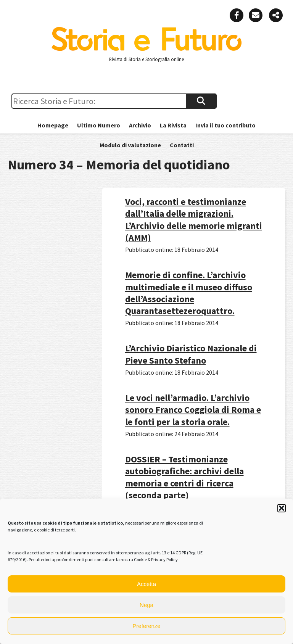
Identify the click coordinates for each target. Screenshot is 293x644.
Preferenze (146, 626)
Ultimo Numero (99, 125)
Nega (146, 605)
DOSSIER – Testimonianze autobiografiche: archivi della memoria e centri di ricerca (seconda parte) (184, 477)
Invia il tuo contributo (225, 125)
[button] (282, 508)
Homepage (53, 125)
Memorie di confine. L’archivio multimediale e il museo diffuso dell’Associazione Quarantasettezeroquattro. (189, 293)
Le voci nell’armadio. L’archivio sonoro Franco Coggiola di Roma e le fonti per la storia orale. (193, 410)
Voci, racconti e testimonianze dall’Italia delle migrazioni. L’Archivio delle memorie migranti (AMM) (194, 220)
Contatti (182, 145)
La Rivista (173, 125)
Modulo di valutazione (130, 145)
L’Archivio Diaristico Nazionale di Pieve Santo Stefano (191, 354)
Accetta (146, 584)
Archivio (140, 125)
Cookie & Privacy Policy (156, 559)
